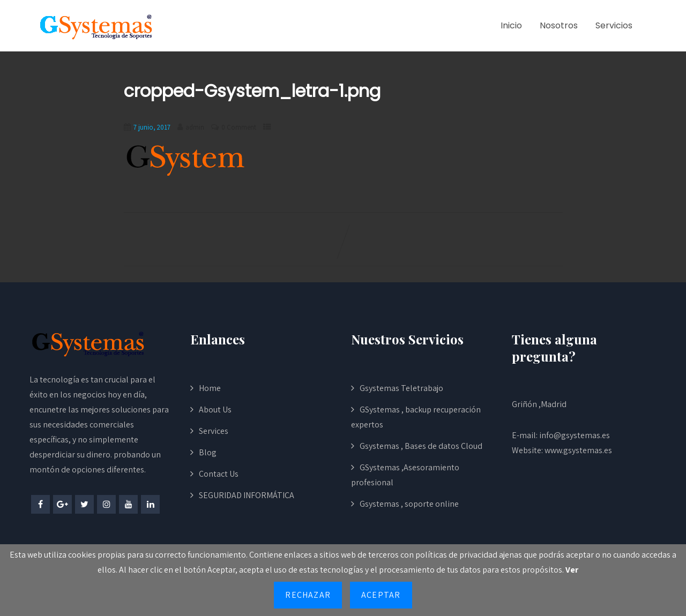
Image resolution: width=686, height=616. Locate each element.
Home (210, 388)
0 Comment (239, 127)
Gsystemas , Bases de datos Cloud (421, 446)
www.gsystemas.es (578, 450)
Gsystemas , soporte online (409, 504)
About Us (215, 410)
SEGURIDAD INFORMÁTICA (247, 495)
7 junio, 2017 (152, 127)
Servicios (614, 25)
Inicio (511, 25)
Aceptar (381, 595)
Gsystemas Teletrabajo (401, 388)
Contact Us (219, 474)
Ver (572, 570)
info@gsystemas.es (575, 435)
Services (214, 431)
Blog (208, 452)
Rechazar (308, 595)
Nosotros (559, 25)
